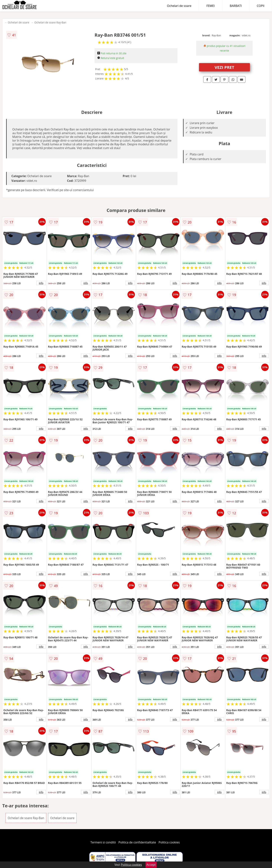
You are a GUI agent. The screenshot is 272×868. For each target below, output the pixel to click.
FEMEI (211, 6)
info (41, 283)
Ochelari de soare (179, 6)
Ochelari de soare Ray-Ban (50, 22)
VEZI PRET (224, 67)
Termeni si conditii (103, 842)
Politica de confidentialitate (137, 842)
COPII (261, 6)
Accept (151, 865)
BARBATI (236, 6)
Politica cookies (169, 842)
